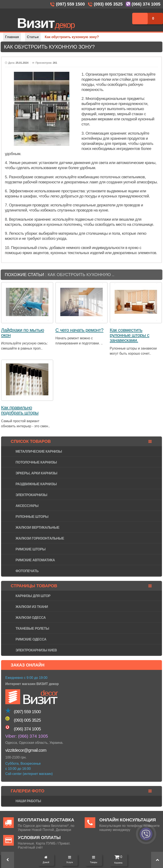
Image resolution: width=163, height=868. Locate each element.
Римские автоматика (35, 560)
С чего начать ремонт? (79, 330)
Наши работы (28, 801)
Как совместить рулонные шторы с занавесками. (130, 335)
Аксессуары (27, 506)
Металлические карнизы (39, 451)
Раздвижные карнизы (36, 484)
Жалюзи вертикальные (37, 528)
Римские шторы (30, 549)
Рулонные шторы (32, 517)
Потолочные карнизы (36, 462)
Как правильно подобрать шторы (20, 410)
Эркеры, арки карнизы (36, 473)
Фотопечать (27, 571)
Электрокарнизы (31, 495)
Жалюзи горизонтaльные (40, 538)
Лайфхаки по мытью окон (23, 333)
